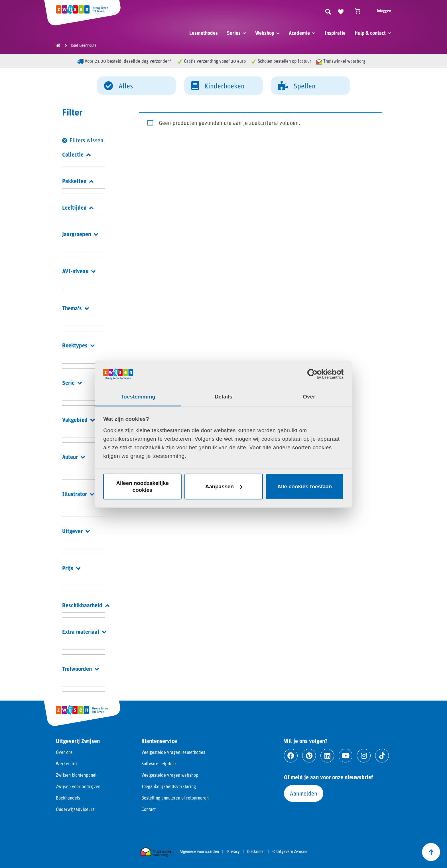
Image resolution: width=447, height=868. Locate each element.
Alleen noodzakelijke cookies (142, 486)
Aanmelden (304, 793)
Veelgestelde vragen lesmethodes (173, 752)
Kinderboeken (218, 85)
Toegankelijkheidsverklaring (169, 786)
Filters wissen (87, 140)
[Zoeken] (328, 11)
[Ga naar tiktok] (382, 756)
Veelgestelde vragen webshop (170, 775)
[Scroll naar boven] (431, 852)
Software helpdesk (159, 763)
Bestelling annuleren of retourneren (175, 798)
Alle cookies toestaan (305, 486)
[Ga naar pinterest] (309, 756)
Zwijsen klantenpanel (76, 775)
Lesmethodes (204, 33)
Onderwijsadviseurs (75, 809)
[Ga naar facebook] (291, 756)
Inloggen (384, 11)
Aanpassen (224, 486)
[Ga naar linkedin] (327, 756)
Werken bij (66, 763)
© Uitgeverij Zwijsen (289, 851)
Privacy (233, 851)
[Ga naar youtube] (346, 756)
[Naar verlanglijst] (341, 11)
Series (234, 33)
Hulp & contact (370, 33)
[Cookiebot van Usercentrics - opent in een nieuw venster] (319, 374)
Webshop (265, 33)
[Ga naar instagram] (364, 756)
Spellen (297, 85)
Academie (299, 33)
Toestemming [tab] (138, 397)
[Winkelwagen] (360, 11)
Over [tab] (309, 397)
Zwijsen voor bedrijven (78, 786)
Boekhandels (68, 798)
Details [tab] (223, 397)
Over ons (64, 752)
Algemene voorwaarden (199, 851)
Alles (118, 85)
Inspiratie (335, 33)
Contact (149, 809)
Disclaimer (256, 851)
